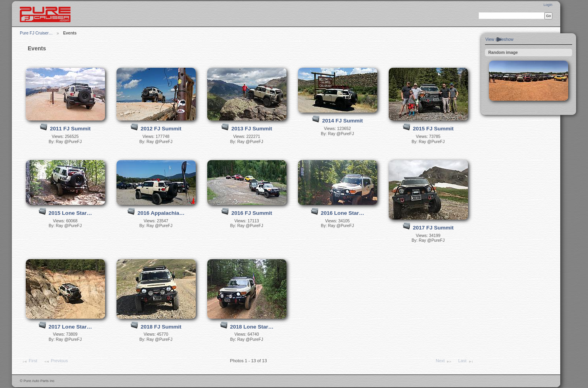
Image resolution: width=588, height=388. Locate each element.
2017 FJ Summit (433, 228)
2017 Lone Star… (71, 327)
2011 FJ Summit (70, 129)
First (29, 361)
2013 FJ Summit (252, 129)
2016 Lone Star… (343, 213)
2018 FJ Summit (161, 327)
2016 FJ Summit (252, 213)
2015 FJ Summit (433, 129)
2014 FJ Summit (343, 121)
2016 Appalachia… (161, 213)
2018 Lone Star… (252, 327)
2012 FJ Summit (161, 129)
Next (444, 361)
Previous (56, 361)
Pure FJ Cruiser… (36, 33)
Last (466, 361)
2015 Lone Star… (71, 213)
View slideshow (499, 39)
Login (548, 5)
